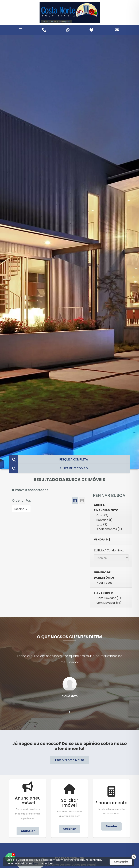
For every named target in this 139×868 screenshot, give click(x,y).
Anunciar (28, 831)
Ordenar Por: (22, 501)
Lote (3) (102, 525)
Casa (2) (102, 515)
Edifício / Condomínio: (109, 550)
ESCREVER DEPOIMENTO (70, 760)
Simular (111, 826)
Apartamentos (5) (109, 529)
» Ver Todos (104, 583)
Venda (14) (102, 539)
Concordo (121, 862)
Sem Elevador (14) (109, 603)
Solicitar (70, 829)
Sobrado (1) (104, 520)
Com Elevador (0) (109, 598)
